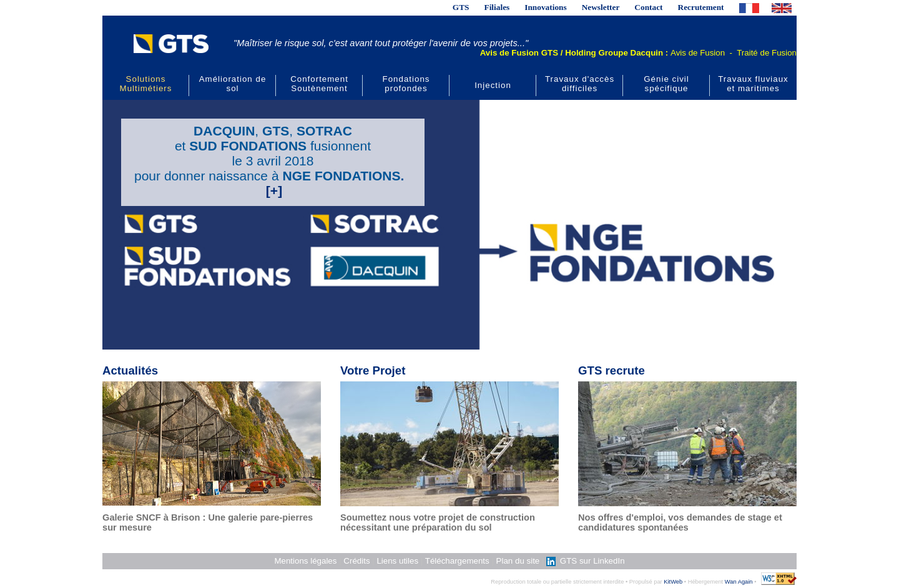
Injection (493, 85)
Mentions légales (305, 561)
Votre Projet (373, 370)
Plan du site (518, 561)
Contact (648, 7)
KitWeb (673, 582)
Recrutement (701, 7)
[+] (274, 191)
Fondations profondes (406, 84)
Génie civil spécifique (666, 84)
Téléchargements (457, 561)
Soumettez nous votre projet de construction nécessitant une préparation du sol (438, 522)
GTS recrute (612, 370)
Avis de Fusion (698, 53)
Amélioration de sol (233, 84)
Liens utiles (397, 561)
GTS (461, 7)
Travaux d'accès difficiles (580, 84)
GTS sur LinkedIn (585, 561)
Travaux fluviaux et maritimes (753, 84)
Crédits (356, 561)
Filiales (497, 7)
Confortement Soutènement (319, 84)
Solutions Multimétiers (146, 84)
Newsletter (601, 7)
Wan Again (739, 582)
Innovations (545, 7)
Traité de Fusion (767, 53)
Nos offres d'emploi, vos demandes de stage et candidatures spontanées (680, 522)
